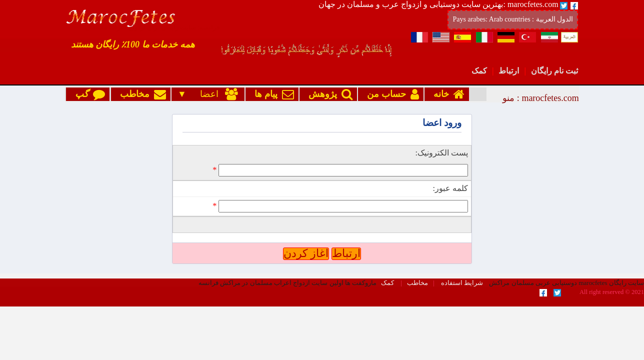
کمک (479, 71)
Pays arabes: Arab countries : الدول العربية (513, 19)
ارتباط (509, 71)
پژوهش (328, 94)
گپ (88, 94)
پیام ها (272, 94)
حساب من (391, 94)
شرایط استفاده (462, 245)
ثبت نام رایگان (554, 71)
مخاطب (141, 94)
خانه (447, 94)
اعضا (213, 94)
